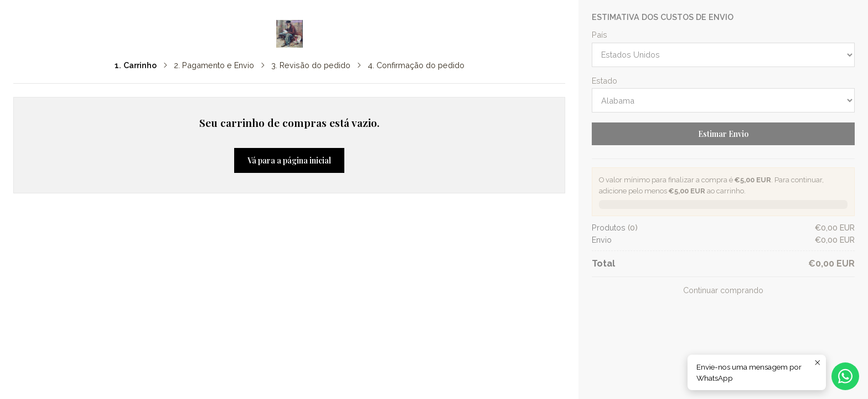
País (600, 35)
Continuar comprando (723, 290)
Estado (604, 81)
